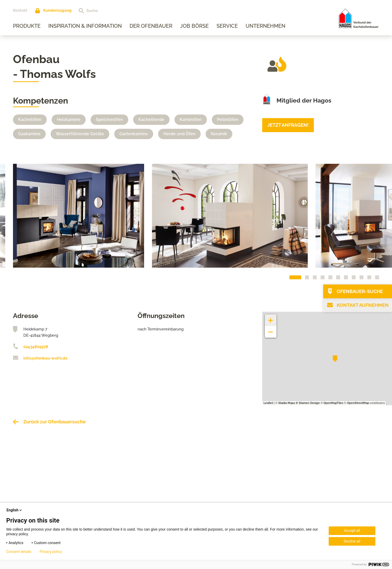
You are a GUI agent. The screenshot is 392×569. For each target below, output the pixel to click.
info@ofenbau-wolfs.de (45, 358)
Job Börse (194, 26)
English (15, 510)
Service (227, 26)
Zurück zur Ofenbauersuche (55, 422)
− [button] (271, 329)
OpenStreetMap (358, 403)
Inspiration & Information (85, 26)
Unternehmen (265, 26)
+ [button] (271, 318)
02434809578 (36, 347)
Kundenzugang (57, 10)
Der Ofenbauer (151, 26)
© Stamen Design (308, 403)
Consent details (19, 552)
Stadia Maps (287, 403)
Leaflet (268, 403)
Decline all (352, 541)
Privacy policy (51, 552)
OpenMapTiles (333, 403)
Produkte (27, 26)
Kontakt (20, 10)
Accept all (352, 531)
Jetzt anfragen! (288, 125)
